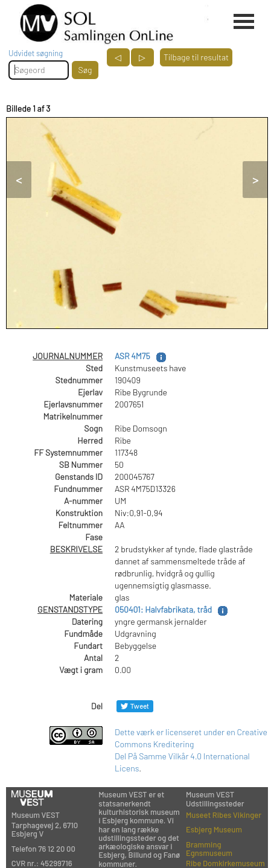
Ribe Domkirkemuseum (225, 863)
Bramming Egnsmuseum (209, 849)
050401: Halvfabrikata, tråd (163, 609)
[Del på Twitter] (135, 706)
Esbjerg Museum (214, 829)
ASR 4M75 (132, 356)
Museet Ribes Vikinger (224, 815)
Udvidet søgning (36, 53)
